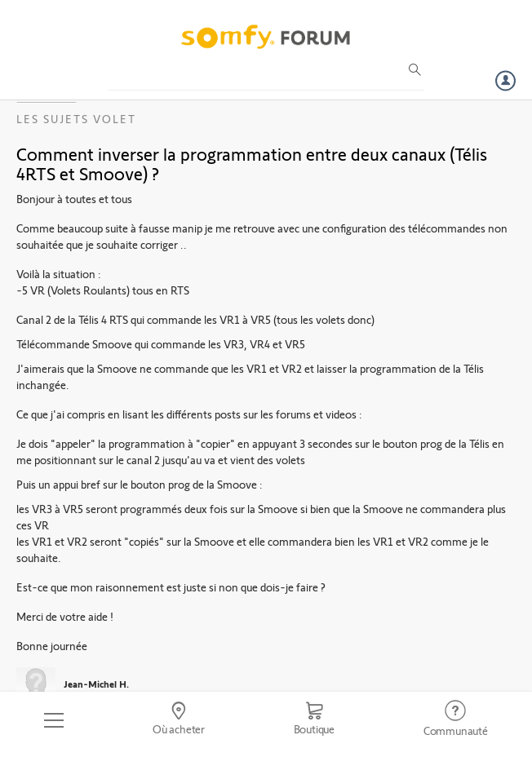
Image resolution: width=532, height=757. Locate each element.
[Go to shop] (314, 720)
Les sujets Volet (76, 119)
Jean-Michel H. (96, 684)
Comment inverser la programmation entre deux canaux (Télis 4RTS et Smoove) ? (252, 163)
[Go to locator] (179, 720)
